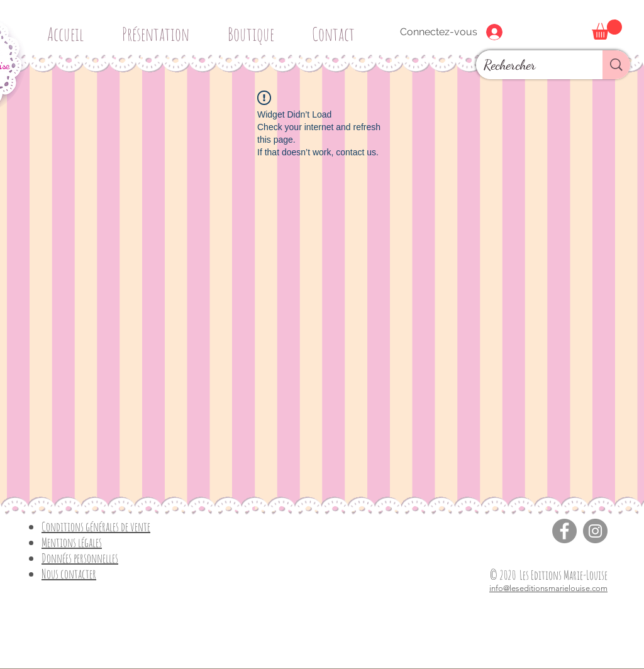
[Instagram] (595, 531)
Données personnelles (80, 558)
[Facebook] (564, 531)
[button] (255, 29)
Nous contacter (69, 574)
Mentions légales (72, 542)
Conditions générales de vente (96, 527)
